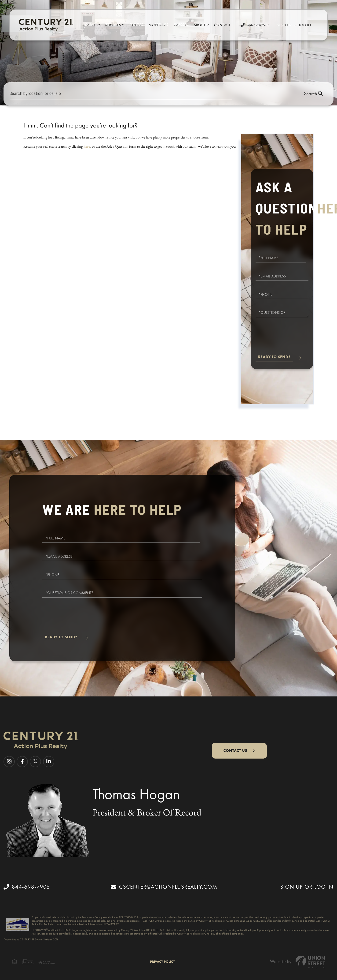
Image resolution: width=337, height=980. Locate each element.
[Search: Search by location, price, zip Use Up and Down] (121, 94)
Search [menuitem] (90, 25)
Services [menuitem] (113, 25)
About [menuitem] (200, 25)
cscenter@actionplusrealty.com (164, 887)
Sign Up (285, 25)
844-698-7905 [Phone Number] (255, 25)
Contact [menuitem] (222, 25)
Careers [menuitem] (181, 25)
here (87, 146)
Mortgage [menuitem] (159, 25)
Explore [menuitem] (136, 25)
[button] (312, 94)
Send (274, 359)
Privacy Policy (163, 962)
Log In (305, 25)
